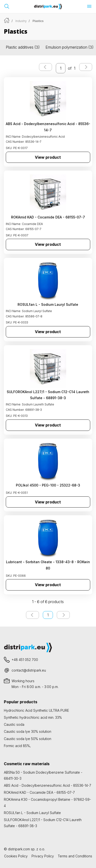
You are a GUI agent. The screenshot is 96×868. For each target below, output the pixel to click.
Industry (21, 21)
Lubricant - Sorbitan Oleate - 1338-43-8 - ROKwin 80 (48, 565)
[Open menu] (89, 6)
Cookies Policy (16, 856)
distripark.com (19, 849)
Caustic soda (14, 724)
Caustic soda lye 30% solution (28, 731)
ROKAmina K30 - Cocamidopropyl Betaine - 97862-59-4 (47, 802)
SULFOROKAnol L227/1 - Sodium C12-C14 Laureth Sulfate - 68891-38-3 (48, 395)
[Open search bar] (7, 6)
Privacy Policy (43, 856)
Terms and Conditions (75, 856)
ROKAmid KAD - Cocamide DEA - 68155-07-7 (48, 217)
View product (48, 157)
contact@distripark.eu (29, 670)
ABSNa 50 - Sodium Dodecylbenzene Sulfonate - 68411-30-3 (43, 775)
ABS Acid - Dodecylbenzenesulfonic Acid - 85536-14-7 (48, 127)
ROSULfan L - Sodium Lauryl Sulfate (48, 304)
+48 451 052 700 (25, 660)
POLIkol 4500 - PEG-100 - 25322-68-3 (48, 485)
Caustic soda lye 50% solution (28, 739)
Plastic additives (23, 47)
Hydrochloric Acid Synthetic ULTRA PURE (36, 710)
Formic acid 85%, (17, 746)
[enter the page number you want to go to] (61, 68)
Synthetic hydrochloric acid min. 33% (33, 717)
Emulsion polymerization (70, 47)
